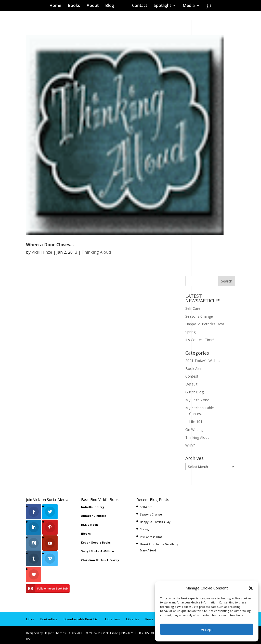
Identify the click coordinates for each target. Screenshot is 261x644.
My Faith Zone (197, 400)
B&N (84, 525)
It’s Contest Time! (200, 340)
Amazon (87, 516)
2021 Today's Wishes (203, 361)
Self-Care (193, 308)
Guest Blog (194, 392)
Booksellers (49, 617)
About (94, 6)
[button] (251, 588)
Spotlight (161, 6)
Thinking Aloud (96, 252)
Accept (207, 629)
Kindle (101, 516)
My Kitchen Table (200, 408)
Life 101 (196, 422)
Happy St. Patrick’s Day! (205, 324)
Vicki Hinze (42, 252)
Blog (111, 6)
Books (76, 6)
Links (30, 617)
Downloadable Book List (81, 617)
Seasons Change (199, 316)
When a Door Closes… (50, 244)
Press (149, 617)
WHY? (190, 445)
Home (57, 6)
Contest (192, 376)
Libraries (133, 617)
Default (191, 384)
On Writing (194, 429)
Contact (138, 6)
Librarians (112, 617)
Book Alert (194, 369)
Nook (94, 525)
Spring (190, 332)
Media (187, 6)
